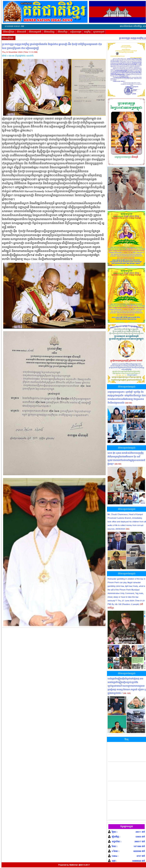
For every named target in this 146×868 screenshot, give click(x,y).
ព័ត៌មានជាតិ (21, 32)
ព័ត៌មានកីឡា (63, 32)
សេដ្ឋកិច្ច (87, 32)
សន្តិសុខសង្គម (76, 32)
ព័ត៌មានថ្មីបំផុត (9, 32)
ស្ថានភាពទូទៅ (99, 32)
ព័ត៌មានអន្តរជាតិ (35, 32)
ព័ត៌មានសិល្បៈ (49, 32)
